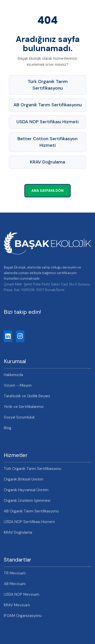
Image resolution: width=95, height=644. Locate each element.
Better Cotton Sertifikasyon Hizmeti (48, 142)
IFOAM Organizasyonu (23, 616)
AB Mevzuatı (15, 584)
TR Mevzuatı (15, 573)
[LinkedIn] (8, 336)
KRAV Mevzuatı (17, 605)
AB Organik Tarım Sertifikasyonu (48, 105)
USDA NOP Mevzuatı (22, 594)
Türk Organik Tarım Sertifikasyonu (48, 85)
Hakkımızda (13, 375)
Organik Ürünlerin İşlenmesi (27, 501)
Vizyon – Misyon (18, 385)
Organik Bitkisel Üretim (24, 479)
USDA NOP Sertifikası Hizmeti (48, 122)
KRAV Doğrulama (48, 162)
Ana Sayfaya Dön (48, 191)
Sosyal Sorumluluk (19, 417)
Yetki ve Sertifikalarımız (24, 407)
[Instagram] (20, 336)
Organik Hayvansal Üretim (26, 490)
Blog (8, 428)
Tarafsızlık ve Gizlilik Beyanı (27, 396)
